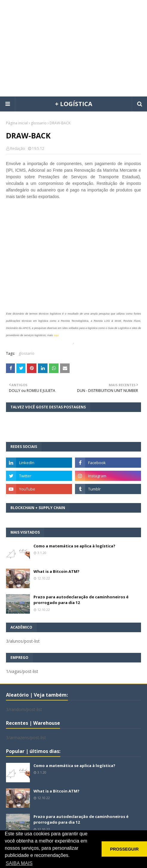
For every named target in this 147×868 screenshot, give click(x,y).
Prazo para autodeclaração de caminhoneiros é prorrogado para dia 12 (81, 600)
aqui (56, 335)
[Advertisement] (76, 48)
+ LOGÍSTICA (74, 104)
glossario (39, 123)
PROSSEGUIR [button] (124, 849)
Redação (18, 148)
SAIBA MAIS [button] (19, 863)
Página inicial (17, 123)
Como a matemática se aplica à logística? (74, 546)
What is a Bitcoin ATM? (56, 571)
